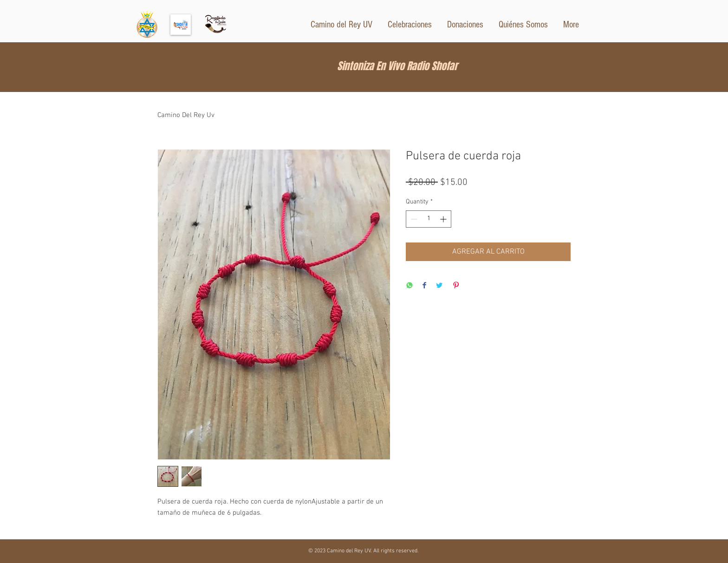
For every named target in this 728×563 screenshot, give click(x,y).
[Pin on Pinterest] (456, 286)
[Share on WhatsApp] (409, 286)
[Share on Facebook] (424, 286)
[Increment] (444, 219)
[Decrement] (413, 219)
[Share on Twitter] (439, 286)
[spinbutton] (429, 219)
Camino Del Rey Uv (186, 115)
